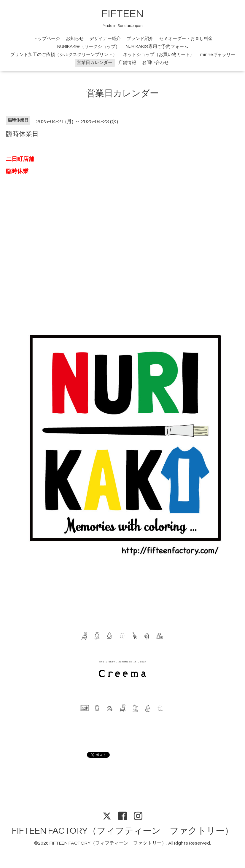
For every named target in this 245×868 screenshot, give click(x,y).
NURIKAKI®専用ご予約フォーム (157, 47)
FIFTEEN (123, 14)
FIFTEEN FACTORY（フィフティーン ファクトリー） (123, 831)
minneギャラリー (218, 55)
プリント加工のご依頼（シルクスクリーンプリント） (64, 55)
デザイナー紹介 (105, 39)
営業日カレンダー (95, 63)
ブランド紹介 (140, 39)
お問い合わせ (155, 63)
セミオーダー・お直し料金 (186, 39)
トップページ (47, 39)
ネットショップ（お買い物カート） (159, 55)
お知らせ (75, 39)
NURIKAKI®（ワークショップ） (89, 47)
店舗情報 (127, 63)
